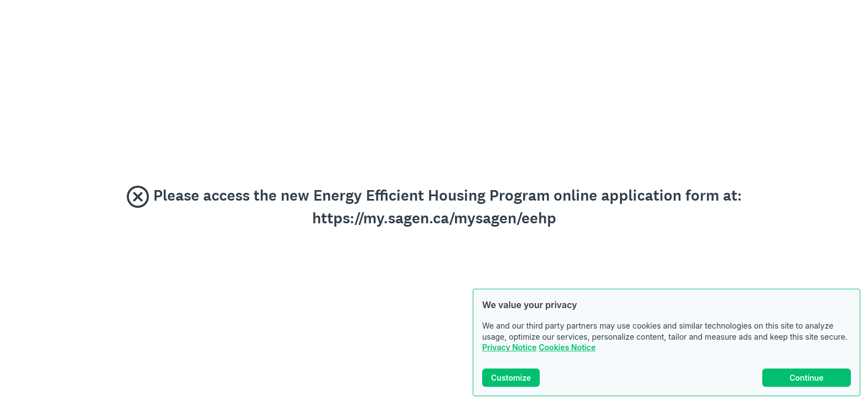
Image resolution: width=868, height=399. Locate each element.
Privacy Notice (509, 347)
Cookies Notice (567, 347)
